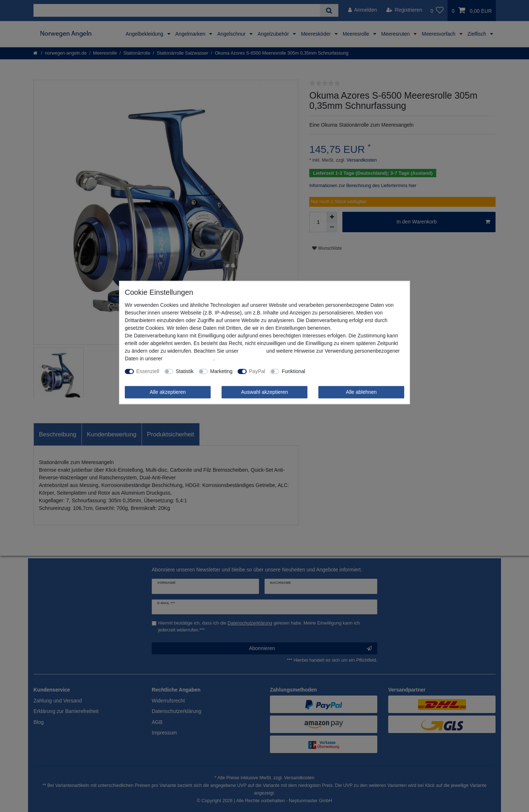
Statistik (185, 371)
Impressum (252, 351)
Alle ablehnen (361, 392)
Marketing (221, 371)
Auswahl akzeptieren (264, 392)
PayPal (257, 371)
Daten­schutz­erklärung (188, 359)
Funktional (293, 371)
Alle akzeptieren (168, 392)
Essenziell (148, 371)
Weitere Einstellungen (335, 371)
